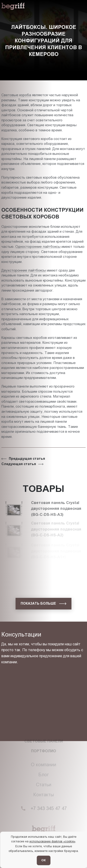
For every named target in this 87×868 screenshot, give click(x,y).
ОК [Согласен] (43, 860)
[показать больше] (43, 604)
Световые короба (16, 95)
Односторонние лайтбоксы (38, 247)
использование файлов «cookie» (52, 841)
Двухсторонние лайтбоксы (24, 270)
